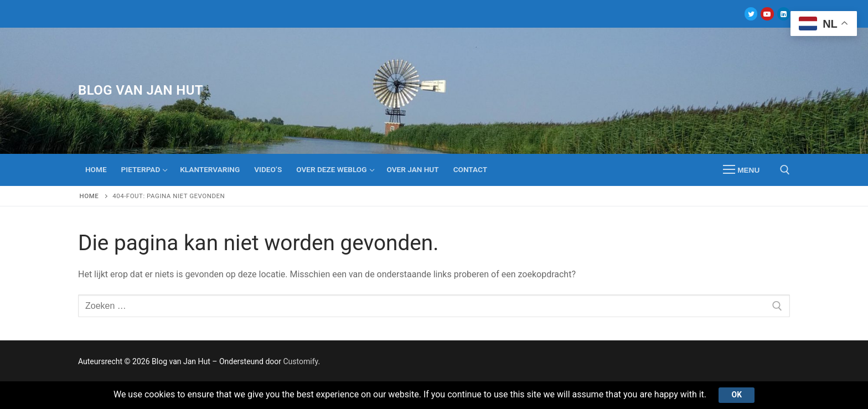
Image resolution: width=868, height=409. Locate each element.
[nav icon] (741, 170)
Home (89, 196)
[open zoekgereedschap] (785, 170)
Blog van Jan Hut (141, 90)
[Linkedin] (784, 14)
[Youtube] (767, 14)
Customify (300, 361)
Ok (737, 395)
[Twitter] (751, 14)
